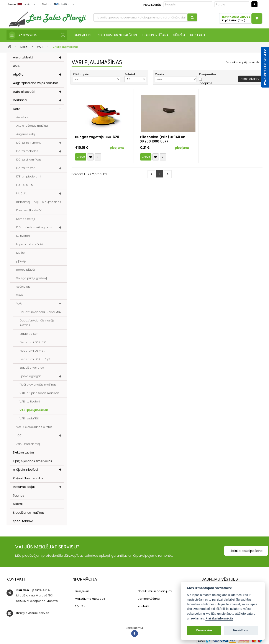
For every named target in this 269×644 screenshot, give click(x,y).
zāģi (19, 435)
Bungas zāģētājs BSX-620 (97, 137)
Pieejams (206, 83)
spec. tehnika (23, 521)
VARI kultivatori (30, 401)
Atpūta (18, 74)
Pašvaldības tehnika (28, 478)
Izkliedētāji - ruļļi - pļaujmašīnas (39, 202)
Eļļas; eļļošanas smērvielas (33, 461)
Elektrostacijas (24, 452)
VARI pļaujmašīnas (34, 410)
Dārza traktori (26, 168)
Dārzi (17, 109)
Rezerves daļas (24, 487)
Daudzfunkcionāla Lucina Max (40, 312)
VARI (19, 304)
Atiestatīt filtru (250, 79)
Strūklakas (23, 287)
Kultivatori (23, 236)
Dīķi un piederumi (29, 176)
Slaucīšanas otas (32, 368)
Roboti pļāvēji (26, 270)
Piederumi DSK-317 (33, 351)
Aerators (22, 117)
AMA (16, 66)
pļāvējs (21, 261)
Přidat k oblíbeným (90, 157)
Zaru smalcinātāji (28, 444)
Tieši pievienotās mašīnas (38, 385)
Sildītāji (18, 504)
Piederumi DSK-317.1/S (35, 359)
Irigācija (22, 193)
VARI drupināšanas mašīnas (39, 393)
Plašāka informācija (219, 618)
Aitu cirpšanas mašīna (32, 126)
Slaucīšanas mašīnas (29, 513)
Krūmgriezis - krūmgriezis (34, 227)
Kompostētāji (25, 219)
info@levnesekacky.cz (33, 613)
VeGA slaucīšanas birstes (34, 427)
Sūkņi (20, 295)
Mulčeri (21, 253)
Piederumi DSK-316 (33, 342)
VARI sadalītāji (29, 418)
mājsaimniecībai (25, 470)
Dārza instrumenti (29, 143)
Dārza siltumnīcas (29, 160)
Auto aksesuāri (24, 92)
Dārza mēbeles (27, 151)
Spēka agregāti (30, 376)
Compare (98, 157)
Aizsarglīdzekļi (23, 57)
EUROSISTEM (25, 185)
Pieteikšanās (152, 5)
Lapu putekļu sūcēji (30, 244)
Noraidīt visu (241, 630)
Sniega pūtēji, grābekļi (32, 278)
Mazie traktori (29, 334)
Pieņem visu (204, 630)
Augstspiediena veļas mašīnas (36, 83)
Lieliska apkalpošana (246, 551)
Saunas (19, 495)
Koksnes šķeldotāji (29, 210)
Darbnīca (20, 100)
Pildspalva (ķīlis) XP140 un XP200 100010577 (163, 139)
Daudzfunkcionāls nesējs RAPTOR (37, 323)
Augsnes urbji (26, 134)
